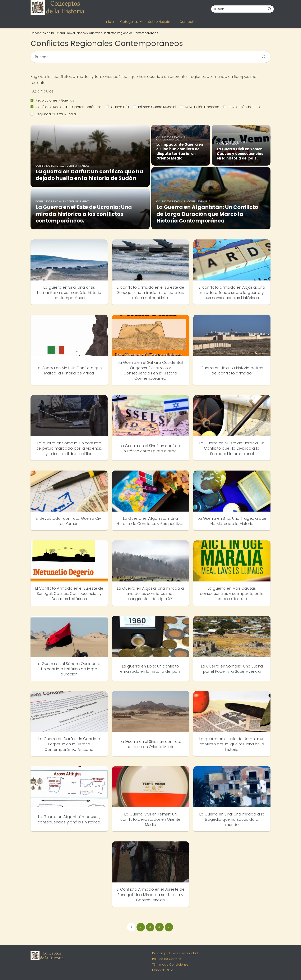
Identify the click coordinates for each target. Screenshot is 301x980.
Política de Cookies (167, 959)
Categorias (129, 22)
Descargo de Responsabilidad (175, 953)
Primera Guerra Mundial (154, 107)
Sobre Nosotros (161, 22)
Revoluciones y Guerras (52, 100)
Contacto (188, 22)
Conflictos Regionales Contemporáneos (66, 107)
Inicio (110, 22)
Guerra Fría (117, 107)
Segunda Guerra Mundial (54, 114)
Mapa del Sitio (163, 970)
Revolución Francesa (200, 107)
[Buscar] (269, 9)
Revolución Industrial (243, 107)
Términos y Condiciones (170, 965)
